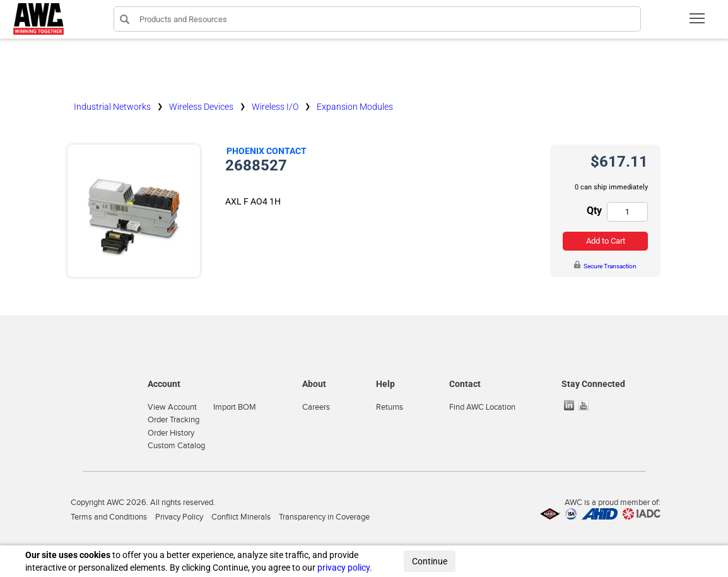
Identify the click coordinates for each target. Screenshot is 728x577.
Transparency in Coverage (324, 517)
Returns (390, 407)
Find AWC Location (482, 407)
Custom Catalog (176, 446)
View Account (172, 407)
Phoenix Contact (267, 151)
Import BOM (235, 407)
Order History (171, 433)
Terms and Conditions (109, 517)
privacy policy (343, 568)
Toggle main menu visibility (698, 22)
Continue (430, 561)
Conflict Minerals (241, 517)
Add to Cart (606, 241)
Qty (594, 211)
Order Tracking (173, 420)
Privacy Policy (179, 517)
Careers (316, 407)
